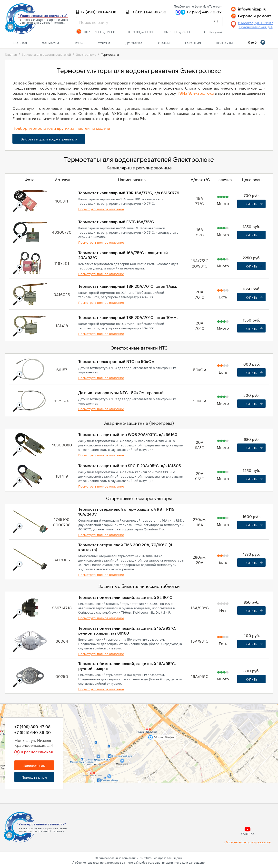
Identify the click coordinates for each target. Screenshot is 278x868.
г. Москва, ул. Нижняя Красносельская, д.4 (256, 25)
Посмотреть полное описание (101, 209)
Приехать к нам (34, 777)
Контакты (224, 43)
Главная (20, 43)
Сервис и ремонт (255, 16)
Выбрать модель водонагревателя (49, 139)
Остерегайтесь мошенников (248, 842)
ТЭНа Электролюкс (195, 93)
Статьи (164, 43)
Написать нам (34, 765)
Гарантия (193, 43)
